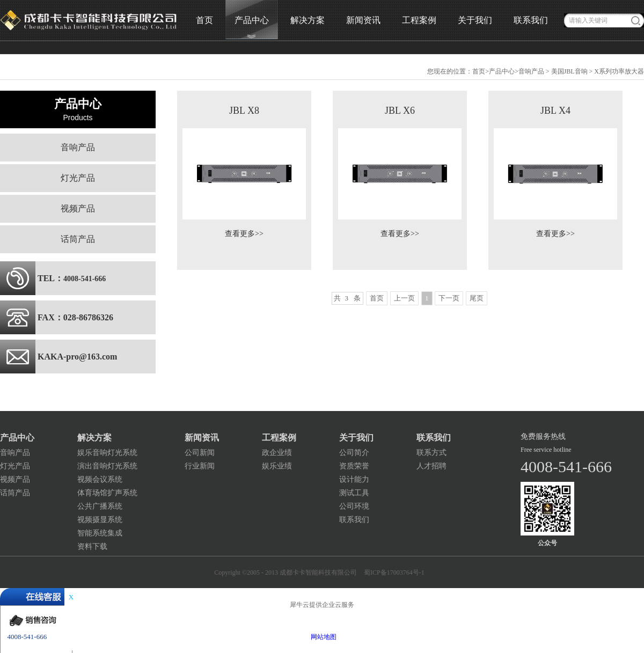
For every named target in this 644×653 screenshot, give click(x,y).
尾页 (477, 298)
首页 (204, 20)
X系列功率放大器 (619, 71)
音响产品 (531, 71)
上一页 (404, 298)
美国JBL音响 (569, 71)
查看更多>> (244, 234)
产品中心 (502, 71)
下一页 (449, 298)
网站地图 (322, 637)
